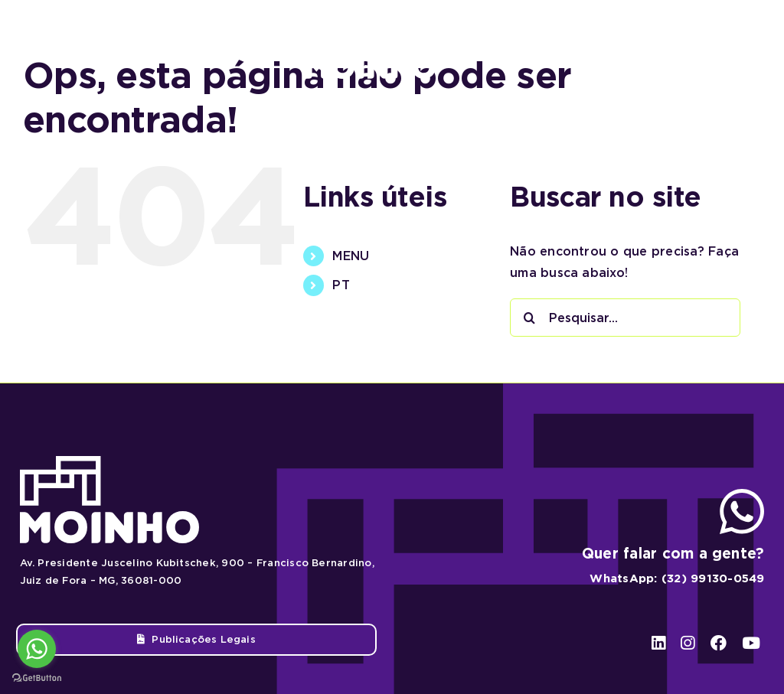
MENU (351, 256)
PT (341, 285)
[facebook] (716, 47)
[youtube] (747, 47)
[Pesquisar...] (625, 318)
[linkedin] (658, 47)
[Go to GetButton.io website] (37, 678)
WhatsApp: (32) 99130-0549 (677, 578)
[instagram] (687, 47)
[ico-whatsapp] (742, 495)
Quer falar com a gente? (673, 554)
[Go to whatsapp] (37, 649)
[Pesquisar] (529, 318)
